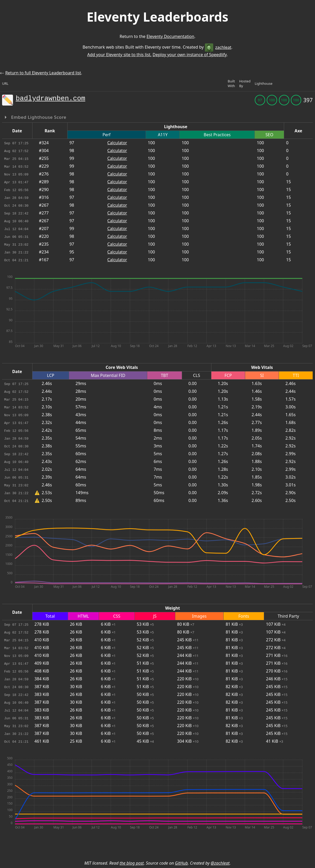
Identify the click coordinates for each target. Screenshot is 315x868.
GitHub (182, 863)
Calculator (117, 143)
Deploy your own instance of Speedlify (190, 55)
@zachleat (220, 863)
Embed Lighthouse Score (38, 117)
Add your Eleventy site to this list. (119, 55)
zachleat (218, 47)
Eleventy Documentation (170, 36)
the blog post (132, 863)
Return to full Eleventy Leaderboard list (43, 73)
